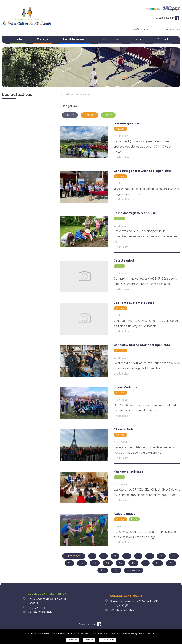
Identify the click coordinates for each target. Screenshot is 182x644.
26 (158, 563)
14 (108, 563)
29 (116, 570)
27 (171, 563)
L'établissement (75, 39)
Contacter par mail (40, 612)
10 (174, 556)
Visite (138, 39)
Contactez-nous (172, 29)
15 (121, 563)
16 (133, 563)
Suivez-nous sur (167, 18)
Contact (162, 39)
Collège (43, 39)
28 (103, 570)
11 (69, 563)
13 (95, 563)
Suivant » (134, 570)
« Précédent (74, 556)
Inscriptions (110, 39)
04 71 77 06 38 (119, 605)
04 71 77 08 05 (37, 608)
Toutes (70, 115)
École (18, 39)
